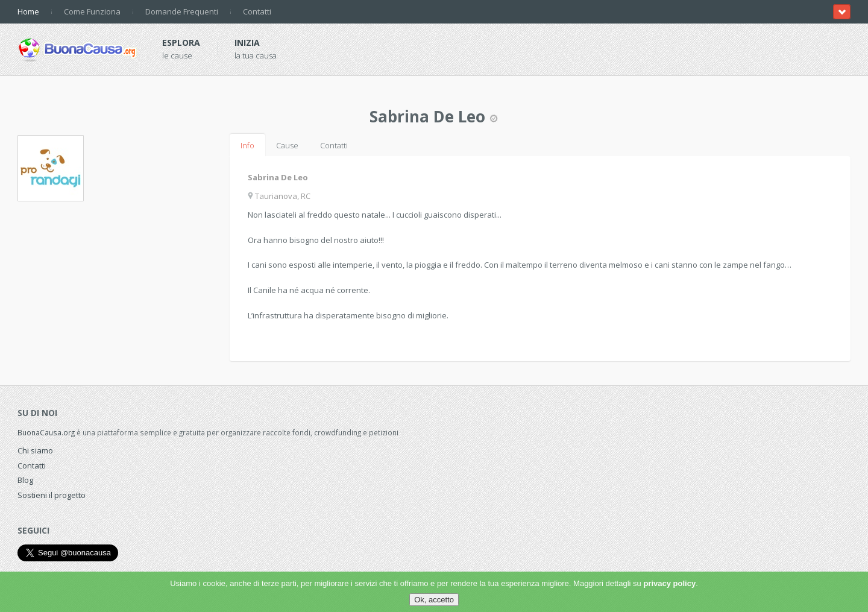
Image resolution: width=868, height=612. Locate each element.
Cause (287, 145)
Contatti (257, 11)
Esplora (181, 43)
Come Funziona (92, 11)
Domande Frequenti (182, 11)
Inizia (247, 43)
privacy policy (669, 583)
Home (28, 11)
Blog (25, 480)
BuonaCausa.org (46, 432)
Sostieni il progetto (52, 495)
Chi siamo (35, 450)
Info (247, 145)
